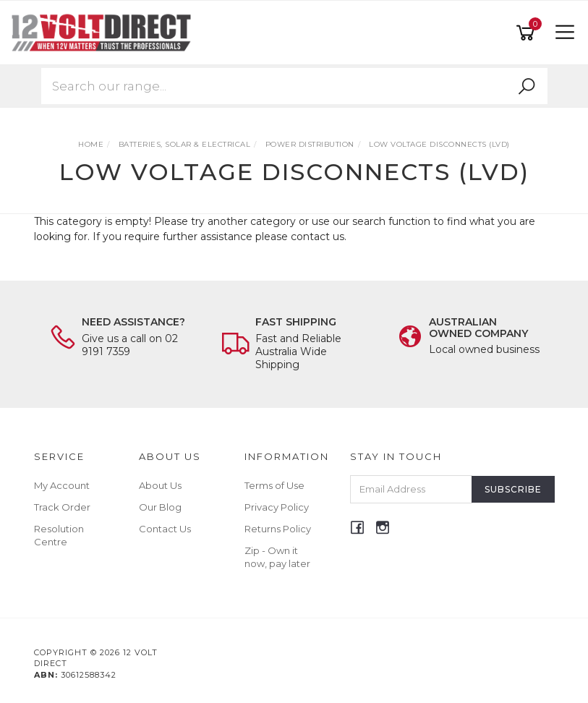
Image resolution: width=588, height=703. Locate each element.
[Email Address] (411, 489)
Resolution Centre (59, 535)
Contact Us (165, 529)
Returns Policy (278, 529)
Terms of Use (274, 485)
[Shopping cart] (528, 33)
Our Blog (160, 507)
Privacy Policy (277, 507)
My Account (62, 485)
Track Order (62, 507)
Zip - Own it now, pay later (277, 557)
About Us (160, 485)
